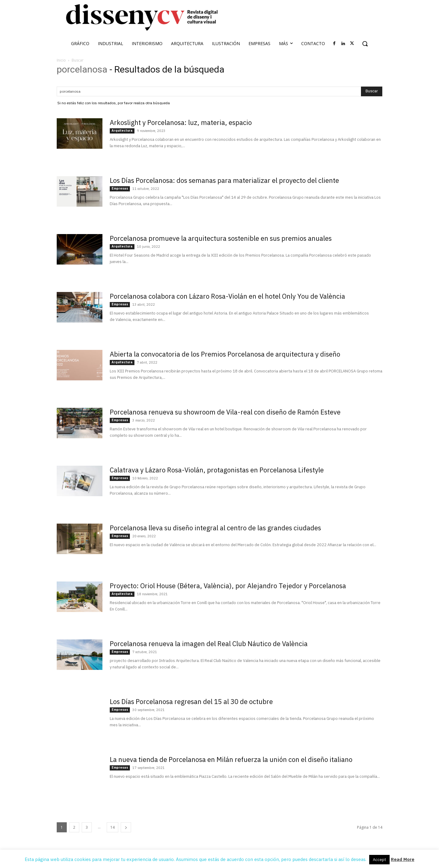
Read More (403, 859)
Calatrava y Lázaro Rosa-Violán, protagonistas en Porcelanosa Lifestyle (217, 470)
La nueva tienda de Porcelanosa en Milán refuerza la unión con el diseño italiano (231, 759)
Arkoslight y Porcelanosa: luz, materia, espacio (181, 122)
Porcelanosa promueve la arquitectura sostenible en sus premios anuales (221, 238)
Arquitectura (122, 131)
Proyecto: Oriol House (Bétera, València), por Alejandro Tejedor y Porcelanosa (228, 586)
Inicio (61, 60)
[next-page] (126, 827)
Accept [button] (379, 860)
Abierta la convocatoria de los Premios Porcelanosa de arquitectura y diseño (225, 354)
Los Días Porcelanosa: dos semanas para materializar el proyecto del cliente (224, 180)
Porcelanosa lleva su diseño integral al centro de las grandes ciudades (215, 528)
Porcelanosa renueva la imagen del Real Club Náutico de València (209, 644)
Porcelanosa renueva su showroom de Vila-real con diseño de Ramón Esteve (225, 412)
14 (112, 827)
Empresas (120, 189)
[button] (365, 44)
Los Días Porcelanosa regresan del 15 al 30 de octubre (191, 701)
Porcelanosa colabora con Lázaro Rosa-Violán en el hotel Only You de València (227, 296)
